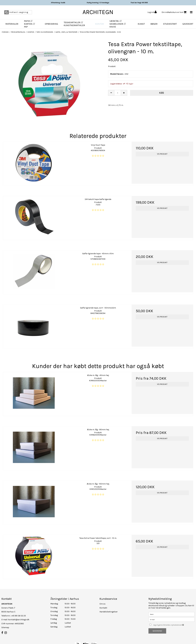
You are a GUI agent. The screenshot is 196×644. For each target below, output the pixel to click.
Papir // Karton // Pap (29, 24)
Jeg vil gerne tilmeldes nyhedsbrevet (174, 624)
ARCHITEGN (98, 12)
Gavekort (188, 24)
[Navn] (172, 614)
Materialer (12, 24)
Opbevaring (51, 24)
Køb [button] (162, 93)
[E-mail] (172, 619)
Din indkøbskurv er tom (174, 12)
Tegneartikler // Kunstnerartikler (74, 24)
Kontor (99, 24)
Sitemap (5, 627)
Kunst (141, 24)
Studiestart (170, 24)
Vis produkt (162, 154)
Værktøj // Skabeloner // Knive (118, 24)
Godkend (157, 631)
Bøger (154, 24)
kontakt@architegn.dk (19, 620)
